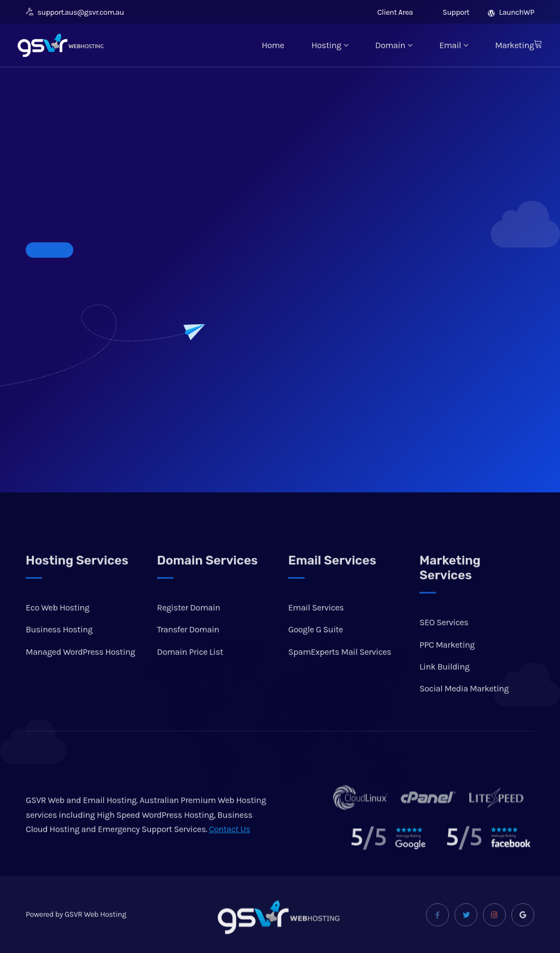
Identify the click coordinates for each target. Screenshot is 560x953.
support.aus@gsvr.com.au (75, 12)
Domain (393, 45)
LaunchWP (511, 12)
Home (273, 45)
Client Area (389, 12)
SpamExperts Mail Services (340, 676)
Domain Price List (190, 676)
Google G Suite (316, 654)
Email (453, 45)
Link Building (444, 691)
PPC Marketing (447, 669)
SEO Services (444, 647)
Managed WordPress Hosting (80, 676)
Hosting (329, 45)
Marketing (514, 45)
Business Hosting (59, 654)
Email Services (316, 632)
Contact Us (230, 854)
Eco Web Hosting (57, 632)
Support (450, 12)
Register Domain (189, 632)
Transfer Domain (188, 654)
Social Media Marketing (464, 713)
